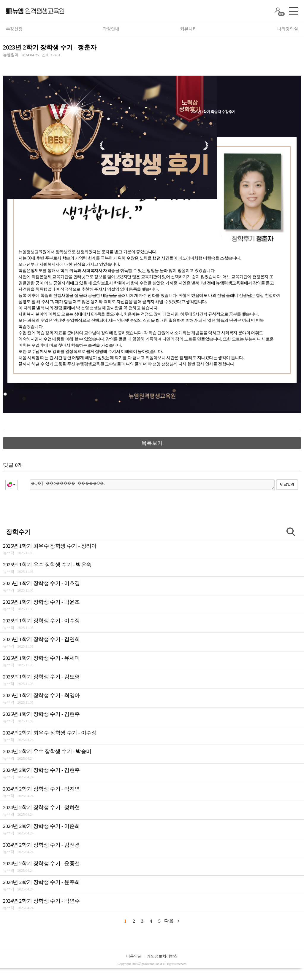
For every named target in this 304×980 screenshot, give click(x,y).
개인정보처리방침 (162, 956)
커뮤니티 (189, 29)
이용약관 (134, 956)
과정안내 (111, 29)
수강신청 (14, 29)
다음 (169, 921)
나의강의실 (288, 29)
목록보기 (152, 443)
